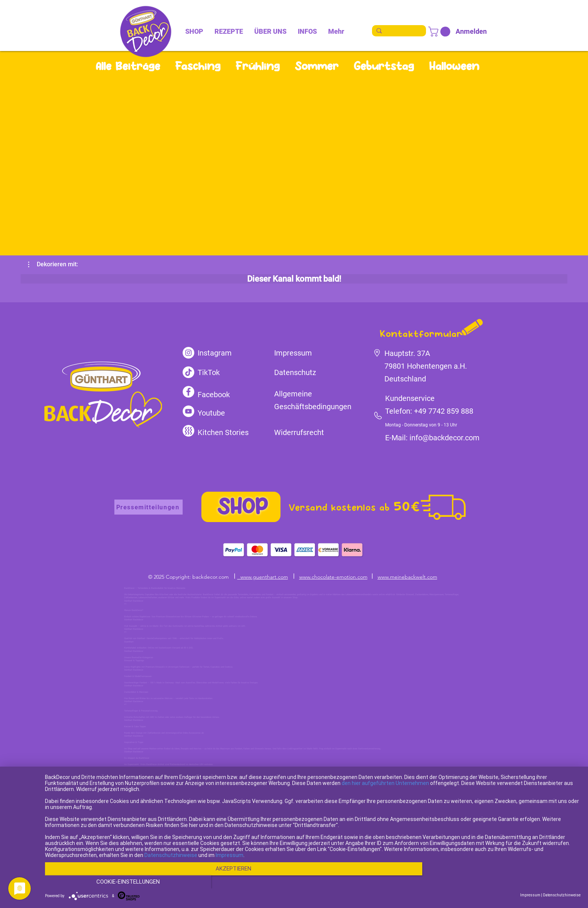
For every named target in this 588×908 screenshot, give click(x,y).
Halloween (454, 66)
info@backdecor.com (445, 438)
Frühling (258, 66)
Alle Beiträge (128, 66)
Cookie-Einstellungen (500, 882)
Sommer (317, 66)
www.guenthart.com (263, 577)
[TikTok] (188, 372)
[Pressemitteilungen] (148, 507)
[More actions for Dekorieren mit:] (53, 264)
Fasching (198, 66)
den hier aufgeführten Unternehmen (385, 797)
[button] (53, 264)
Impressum (229, 869)
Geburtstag (384, 66)
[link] (440, 32)
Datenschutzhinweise (171, 869)
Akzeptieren (232, 882)
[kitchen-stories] (188, 431)
